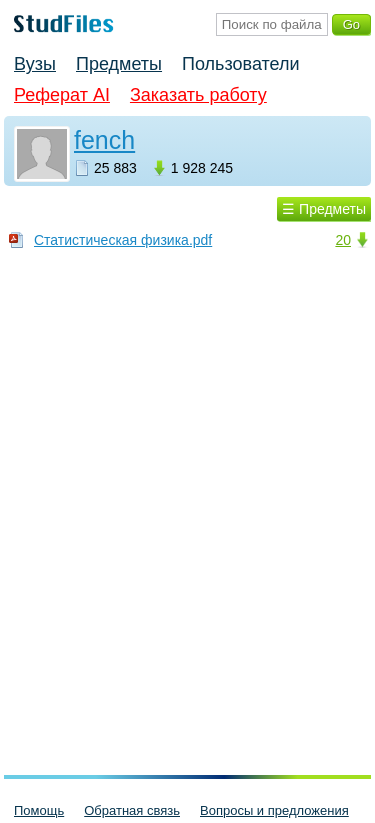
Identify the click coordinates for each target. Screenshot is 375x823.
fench (104, 140)
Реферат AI (62, 95)
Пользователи (240, 64)
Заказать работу (198, 95)
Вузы (35, 64)
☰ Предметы (324, 209)
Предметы (119, 64)
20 (343, 240)
